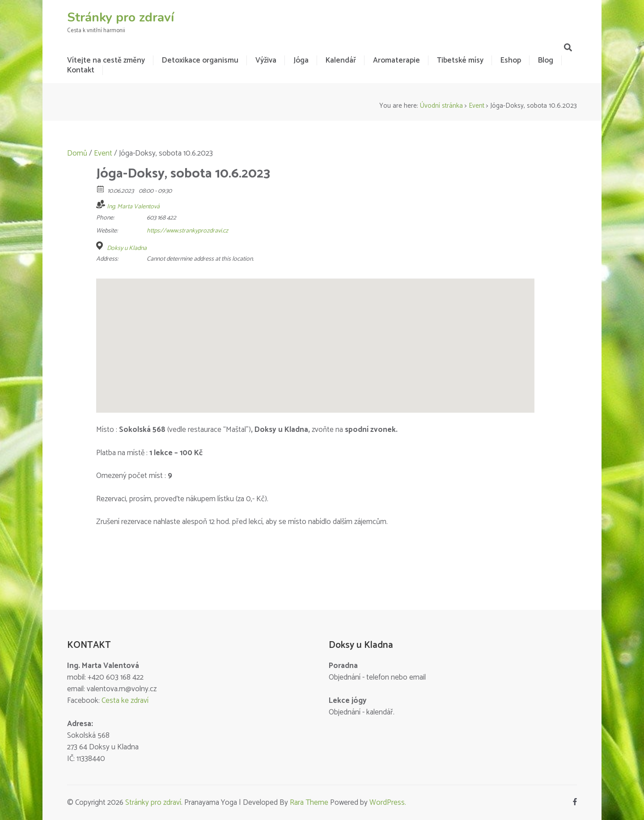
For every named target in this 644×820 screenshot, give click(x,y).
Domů (77, 153)
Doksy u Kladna (127, 249)
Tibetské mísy (460, 60)
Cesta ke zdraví (125, 701)
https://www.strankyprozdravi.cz (187, 231)
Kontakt (81, 70)
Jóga (301, 60)
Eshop (511, 60)
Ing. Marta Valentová (133, 207)
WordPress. (388, 803)
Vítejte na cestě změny (106, 60)
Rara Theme (309, 803)
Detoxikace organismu (200, 60)
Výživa (266, 60)
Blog (546, 60)
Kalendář (341, 60)
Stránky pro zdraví (121, 17)
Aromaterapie (396, 60)
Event (477, 106)
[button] (315, 337)
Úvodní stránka (441, 106)
